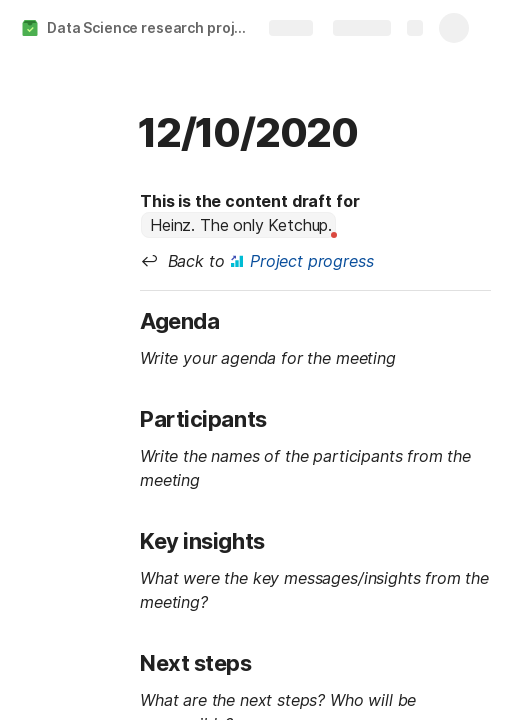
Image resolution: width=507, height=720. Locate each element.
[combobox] (238, 225)
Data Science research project (152, 27)
